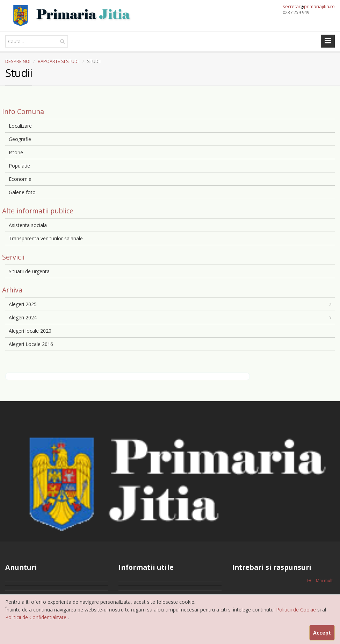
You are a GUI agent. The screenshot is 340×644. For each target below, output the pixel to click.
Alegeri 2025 (23, 304)
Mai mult (320, 581)
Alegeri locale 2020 (30, 331)
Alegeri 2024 (23, 317)
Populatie (19, 166)
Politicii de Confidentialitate (37, 617)
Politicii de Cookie (297, 610)
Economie (20, 179)
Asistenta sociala (28, 225)
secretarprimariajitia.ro (309, 6)
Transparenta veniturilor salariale (46, 238)
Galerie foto (22, 192)
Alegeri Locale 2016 (31, 344)
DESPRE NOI (18, 61)
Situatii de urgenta (29, 271)
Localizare (20, 126)
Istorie (16, 152)
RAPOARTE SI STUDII (59, 61)
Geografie (20, 139)
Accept (322, 633)
